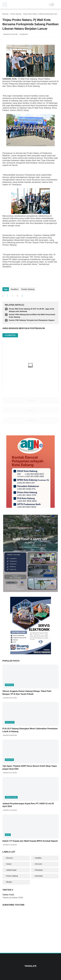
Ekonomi (9, 858)
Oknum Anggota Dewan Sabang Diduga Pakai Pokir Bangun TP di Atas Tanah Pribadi (27, 693)
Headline (15, 289)
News (8, 835)
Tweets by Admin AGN (13, 898)
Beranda (5, 14)
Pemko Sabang (16, 14)
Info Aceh (10, 722)
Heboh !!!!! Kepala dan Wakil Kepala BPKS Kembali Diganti (30, 841)
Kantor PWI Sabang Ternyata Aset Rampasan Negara (32, 320)
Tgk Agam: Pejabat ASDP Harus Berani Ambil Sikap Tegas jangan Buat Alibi (30, 767)
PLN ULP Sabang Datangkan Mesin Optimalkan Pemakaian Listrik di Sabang (30, 730)
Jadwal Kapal (11, 797)
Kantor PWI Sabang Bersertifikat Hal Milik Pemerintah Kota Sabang (32, 316)
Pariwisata (38, 870)
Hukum (9, 864)
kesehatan (39, 876)
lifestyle (9, 882)
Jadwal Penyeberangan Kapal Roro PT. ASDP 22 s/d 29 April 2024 (28, 805)
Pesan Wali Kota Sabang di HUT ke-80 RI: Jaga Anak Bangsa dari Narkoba (31, 310)
